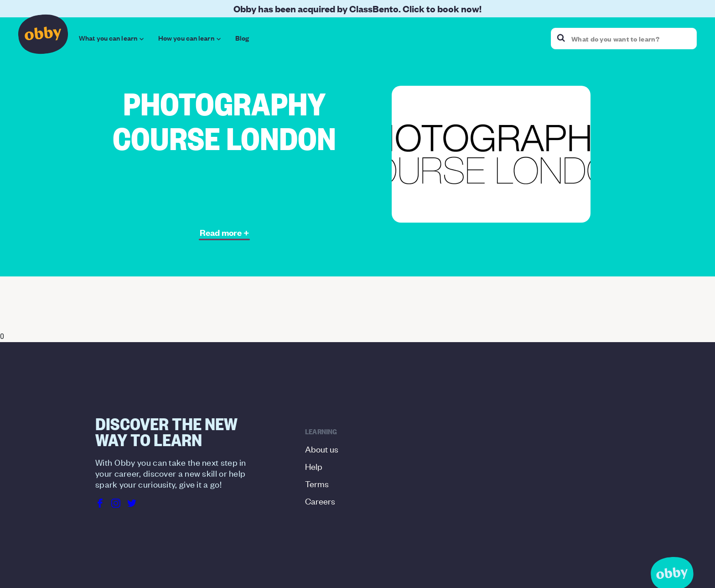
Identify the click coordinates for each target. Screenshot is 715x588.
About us (322, 449)
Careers (320, 501)
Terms (317, 483)
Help (314, 466)
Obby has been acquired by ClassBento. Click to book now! (357, 8)
